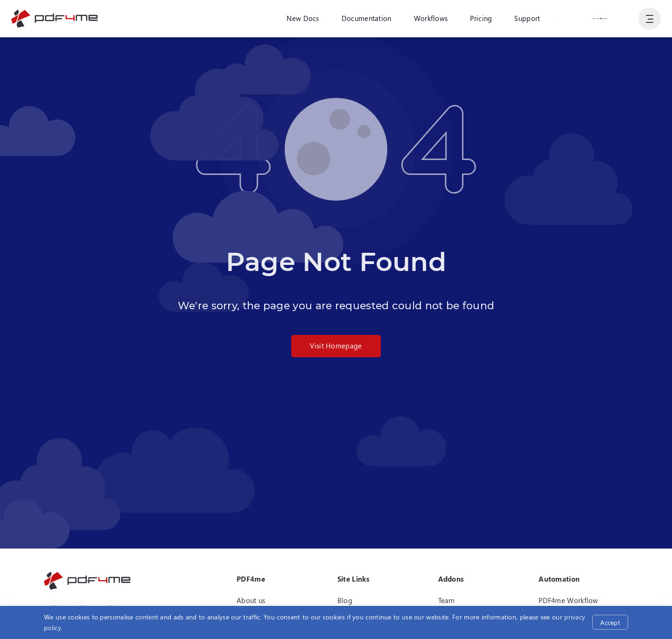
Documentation (367, 18)
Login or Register (600, 18)
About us (251, 600)
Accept (610, 622)
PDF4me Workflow (568, 600)
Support (527, 18)
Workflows (431, 18)
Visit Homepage (336, 346)
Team (447, 600)
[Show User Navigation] (650, 19)
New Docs (303, 18)
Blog (345, 600)
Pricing (481, 18)
